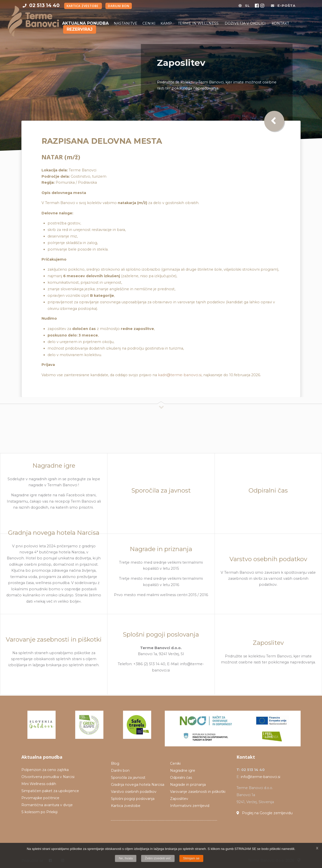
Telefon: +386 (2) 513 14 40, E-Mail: (149, 664)
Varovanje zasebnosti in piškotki (198, 792)
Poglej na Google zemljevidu (265, 813)
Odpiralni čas (181, 778)
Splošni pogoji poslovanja (133, 799)
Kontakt (280, 23)
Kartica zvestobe (83, 6)
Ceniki (149, 23)
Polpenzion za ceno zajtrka (45, 770)
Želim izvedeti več (158, 858)
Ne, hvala (126, 858)
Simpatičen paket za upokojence (50, 791)
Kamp (167, 23)
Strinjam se (191, 858)
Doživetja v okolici (246, 23)
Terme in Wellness (199, 23)
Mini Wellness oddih (39, 784)
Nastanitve (126, 23)
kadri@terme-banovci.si (180, 375)
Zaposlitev (179, 799)
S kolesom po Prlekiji (39, 812)
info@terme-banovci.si (260, 777)
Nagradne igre (183, 770)
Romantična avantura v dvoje (47, 805)
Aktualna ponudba (85, 23)
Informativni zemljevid (190, 806)
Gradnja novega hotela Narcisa (138, 785)
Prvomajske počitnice (40, 798)
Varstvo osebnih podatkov (134, 792)
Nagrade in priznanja (188, 785)
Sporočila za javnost (128, 778)
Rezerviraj (80, 29)
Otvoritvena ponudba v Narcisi (48, 777)
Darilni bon (119, 6)
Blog (115, 763)
